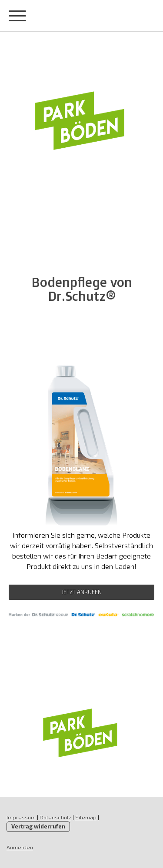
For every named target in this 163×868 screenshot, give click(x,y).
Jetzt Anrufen (82, 592)
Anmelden (20, 847)
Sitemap (86, 817)
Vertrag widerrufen (38, 826)
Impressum (21, 817)
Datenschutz (55, 817)
